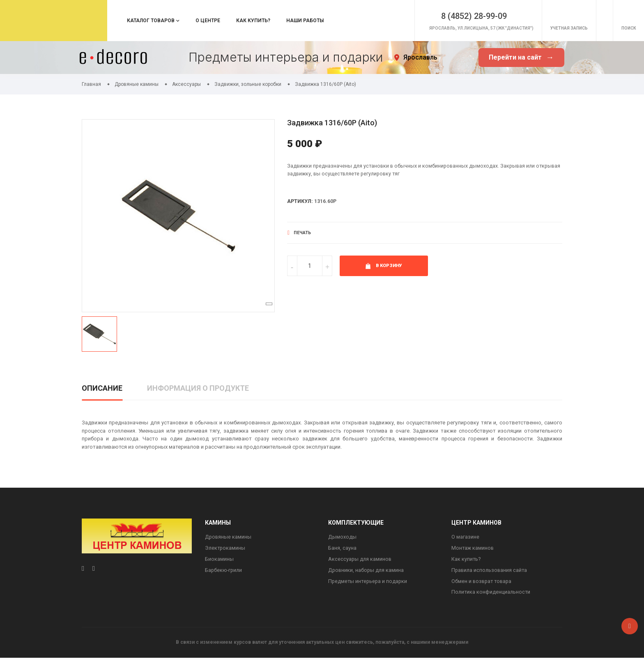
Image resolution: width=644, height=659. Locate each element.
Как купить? (253, 21)
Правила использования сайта (490, 571)
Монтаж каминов (473, 549)
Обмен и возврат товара (483, 582)
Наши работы (305, 21)
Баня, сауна (342, 549)
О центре (208, 21)
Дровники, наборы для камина (367, 571)
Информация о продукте (198, 388)
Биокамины (219, 560)
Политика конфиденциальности (492, 594)
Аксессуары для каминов (360, 560)
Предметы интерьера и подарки (369, 582)
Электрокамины (226, 549)
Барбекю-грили (224, 571)
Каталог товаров (151, 21)
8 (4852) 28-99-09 (437, 16)
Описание (102, 388)
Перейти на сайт (521, 58)
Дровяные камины (229, 537)
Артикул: (300, 202)
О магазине (465, 537)
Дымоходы (342, 537)
